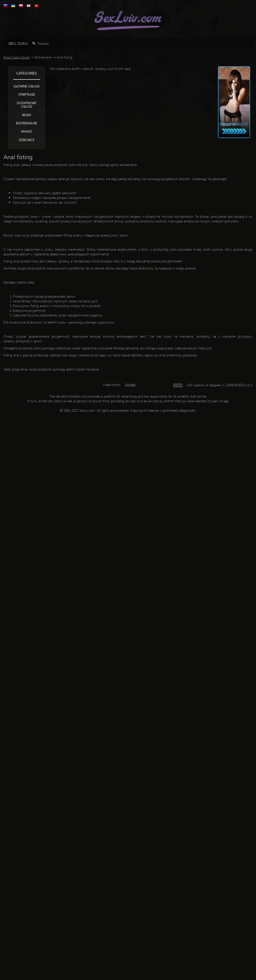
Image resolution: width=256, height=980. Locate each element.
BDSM (27, 115)
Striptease (27, 94)
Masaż (27, 131)
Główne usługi (27, 86)
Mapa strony (112, 384)
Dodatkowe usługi (27, 105)
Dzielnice (27, 140)
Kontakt (130, 384)
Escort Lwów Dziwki (17, 57)
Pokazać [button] (41, 43)
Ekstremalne (27, 123)
